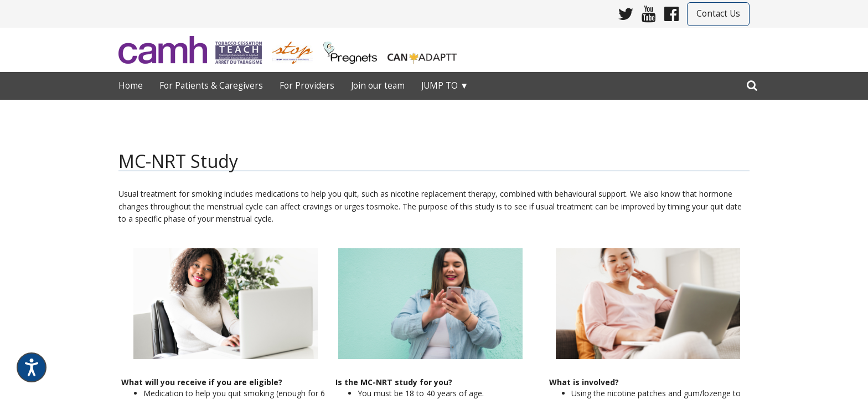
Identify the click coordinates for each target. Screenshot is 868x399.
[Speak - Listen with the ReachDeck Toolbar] (32, 367)
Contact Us (718, 14)
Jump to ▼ (445, 86)
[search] (752, 83)
